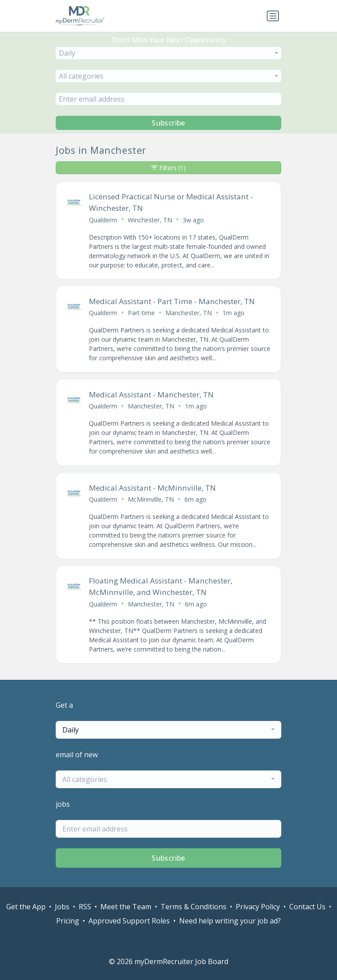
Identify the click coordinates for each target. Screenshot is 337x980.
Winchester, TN (150, 220)
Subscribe (168, 123)
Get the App (26, 907)
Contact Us (307, 907)
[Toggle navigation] (273, 16)
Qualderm (103, 220)
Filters (168, 168)
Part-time (141, 313)
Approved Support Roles (129, 921)
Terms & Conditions (193, 907)
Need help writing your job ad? (230, 921)
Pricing (68, 921)
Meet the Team (126, 907)
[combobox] (168, 53)
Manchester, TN (189, 313)
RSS (85, 907)
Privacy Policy (258, 907)
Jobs (62, 907)
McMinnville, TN (151, 499)
